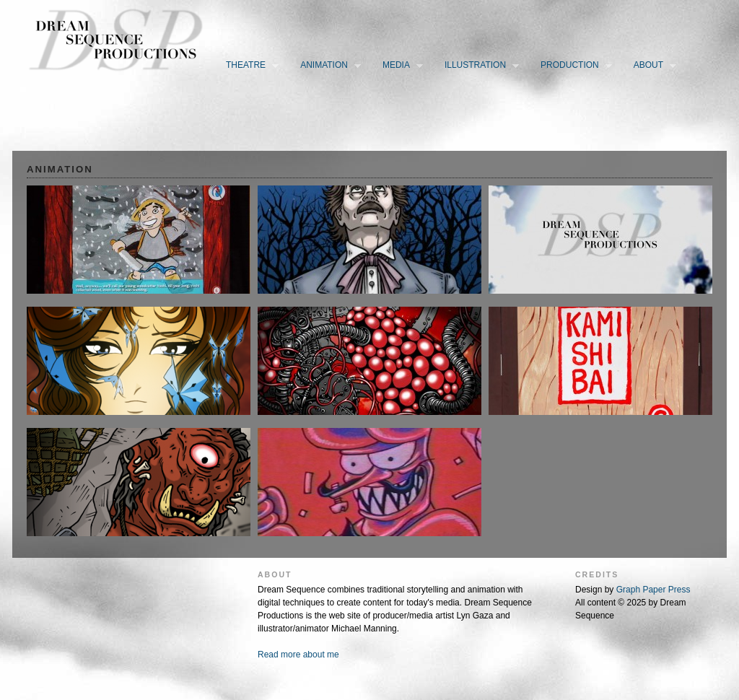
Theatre (249, 66)
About (652, 66)
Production (573, 66)
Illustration (478, 66)
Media (399, 66)
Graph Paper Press (653, 590)
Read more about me (298, 655)
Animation (327, 66)
